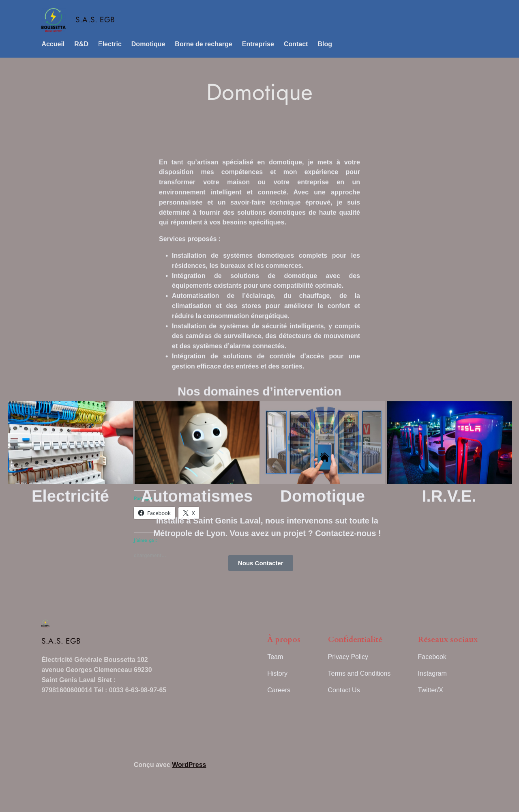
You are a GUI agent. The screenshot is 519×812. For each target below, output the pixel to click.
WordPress (189, 765)
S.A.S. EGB (95, 19)
